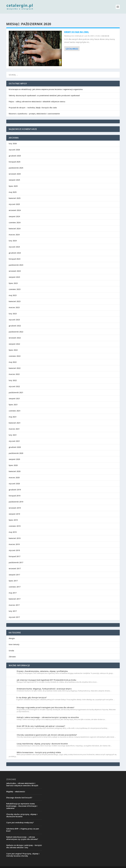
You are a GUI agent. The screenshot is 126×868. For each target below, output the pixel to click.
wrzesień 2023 (15, 267)
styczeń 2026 (14, 146)
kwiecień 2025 (15, 194)
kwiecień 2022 (15, 364)
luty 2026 (13, 140)
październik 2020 (16, 449)
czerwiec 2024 (15, 219)
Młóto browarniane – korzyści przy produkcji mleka (39, 748)
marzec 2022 (14, 370)
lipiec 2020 (13, 461)
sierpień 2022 (14, 340)
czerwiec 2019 (15, 522)
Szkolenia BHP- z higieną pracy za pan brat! (23, 826)
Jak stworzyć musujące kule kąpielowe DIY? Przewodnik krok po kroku (46, 676)
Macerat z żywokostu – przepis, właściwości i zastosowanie (34, 110)
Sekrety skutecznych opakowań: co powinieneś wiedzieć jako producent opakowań (44, 92)
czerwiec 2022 (15, 352)
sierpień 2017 (14, 571)
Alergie (12, 634)
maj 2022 (13, 358)
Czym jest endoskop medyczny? (20, 819)
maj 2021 (13, 413)
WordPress (54, 865)
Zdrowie (12, 653)
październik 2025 (16, 164)
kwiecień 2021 (15, 419)
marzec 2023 (14, 303)
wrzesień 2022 (15, 334)
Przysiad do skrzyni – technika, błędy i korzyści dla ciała (33, 104)
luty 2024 (13, 237)
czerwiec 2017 (15, 583)
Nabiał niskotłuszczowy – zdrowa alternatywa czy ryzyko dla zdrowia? (22, 834)
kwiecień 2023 (15, 297)
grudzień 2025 (15, 152)
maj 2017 (13, 589)
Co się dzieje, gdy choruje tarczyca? (31, 694)
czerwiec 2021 (15, 407)
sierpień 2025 (14, 176)
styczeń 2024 (14, 243)
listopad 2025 (15, 158)
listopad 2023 (15, 255)
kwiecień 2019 (15, 534)
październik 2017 (16, 558)
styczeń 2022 (14, 382)
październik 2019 (16, 498)
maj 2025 (13, 188)
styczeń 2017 (14, 613)
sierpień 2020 (14, 455)
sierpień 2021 (14, 395)
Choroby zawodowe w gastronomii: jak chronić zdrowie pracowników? (47, 731)
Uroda (98, 32)
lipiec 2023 (13, 279)
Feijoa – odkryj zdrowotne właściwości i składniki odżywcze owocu (37, 98)
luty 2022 (13, 376)
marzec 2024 (14, 231)
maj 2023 (13, 291)
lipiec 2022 (13, 346)
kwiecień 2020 (15, 467)
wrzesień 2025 (15, 170)
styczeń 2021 (14, 437)
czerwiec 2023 (15, 285)
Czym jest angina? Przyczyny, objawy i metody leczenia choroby (23, 851)
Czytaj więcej (72, 45)
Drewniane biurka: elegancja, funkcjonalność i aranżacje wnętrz (44, 685)
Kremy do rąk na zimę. (77, 28)
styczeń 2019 (14, 546)
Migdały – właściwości (16, 788)
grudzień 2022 (15, 322)
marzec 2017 (14, 601)
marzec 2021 (14, 425)
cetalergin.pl (79, 32)
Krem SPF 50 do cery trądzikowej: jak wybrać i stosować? (41, 722)
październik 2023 (16, 261)
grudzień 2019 (15, 486)
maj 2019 (13, 528)
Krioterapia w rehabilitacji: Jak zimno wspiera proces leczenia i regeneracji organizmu (46, 85)
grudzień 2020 (15, 443)
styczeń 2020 (14, 480)
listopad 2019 (15, 492)
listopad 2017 (15, 552)
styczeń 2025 (14, 200)
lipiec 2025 (13, 182)
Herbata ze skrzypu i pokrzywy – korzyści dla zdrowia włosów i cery (24, 842)
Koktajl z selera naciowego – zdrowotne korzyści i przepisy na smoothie (48, 713)
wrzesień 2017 (15, 565)
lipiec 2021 (13, 401)
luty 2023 (13, 310)
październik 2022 (16, 328)
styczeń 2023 (14, 316)
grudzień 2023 (15, 249)
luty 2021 (13, 431)
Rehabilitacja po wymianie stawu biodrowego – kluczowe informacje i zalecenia (22, 802)
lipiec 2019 (13, 516)
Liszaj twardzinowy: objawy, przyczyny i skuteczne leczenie (42, 740)
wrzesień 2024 (15, 206)
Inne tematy (14, 640)
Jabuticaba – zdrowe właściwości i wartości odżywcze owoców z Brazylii (22, 780)
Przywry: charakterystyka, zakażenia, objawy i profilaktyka (42, 667)
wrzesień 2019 (15, 504)
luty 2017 (13, 607)
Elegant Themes (31, 865)
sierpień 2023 (14, 273)
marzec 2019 (14, 540)
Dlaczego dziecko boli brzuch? (19, 794)
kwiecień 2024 (15, 225)
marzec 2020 (14, 474)
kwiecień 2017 (15, 595)
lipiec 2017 (13, 577)
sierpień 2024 (14, 212)
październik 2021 (16, 389)
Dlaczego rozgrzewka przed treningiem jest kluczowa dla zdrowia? (46, 704)
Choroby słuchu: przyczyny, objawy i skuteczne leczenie (22, 811)
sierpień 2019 (14, 510)
